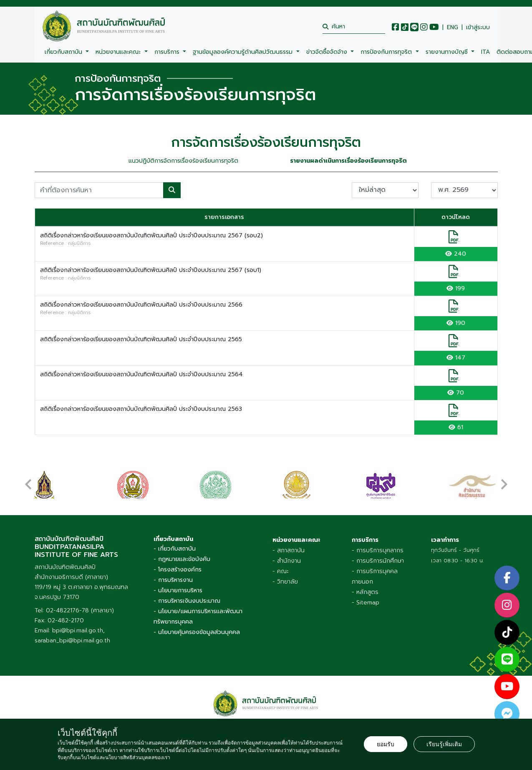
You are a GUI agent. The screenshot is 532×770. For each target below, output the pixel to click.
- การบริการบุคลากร (378, 550)
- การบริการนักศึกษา (378, 561)
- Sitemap (366, 603)
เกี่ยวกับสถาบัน (64, 52)
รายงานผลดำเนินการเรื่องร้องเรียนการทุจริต (348, 161)
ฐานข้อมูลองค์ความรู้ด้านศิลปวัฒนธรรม (244, 52)
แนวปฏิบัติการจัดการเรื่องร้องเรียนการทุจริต (183, 161)
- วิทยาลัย (285, 582)
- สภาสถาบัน (289, 550)
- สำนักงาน (287, 561)
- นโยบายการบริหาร (178, 590)
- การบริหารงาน (173, 580)
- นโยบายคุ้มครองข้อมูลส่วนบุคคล (197, 632)
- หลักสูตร (365, 592)
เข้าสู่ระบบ (478, 28)
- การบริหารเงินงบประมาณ (187, 601)
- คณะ (281, 571)
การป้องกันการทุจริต (387, 52)
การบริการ (168, 52)
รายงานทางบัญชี (448, 52)
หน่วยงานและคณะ (119, 52)
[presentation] (28, 480)
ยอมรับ (386, 744)
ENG (453, 28)
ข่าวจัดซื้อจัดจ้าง (328, 52)
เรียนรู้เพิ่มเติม (444, 744)
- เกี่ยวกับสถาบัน (175, 549)
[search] (354, 26)
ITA (485, 52)
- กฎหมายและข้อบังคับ (182, 559)
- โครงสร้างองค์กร (178, 570)
